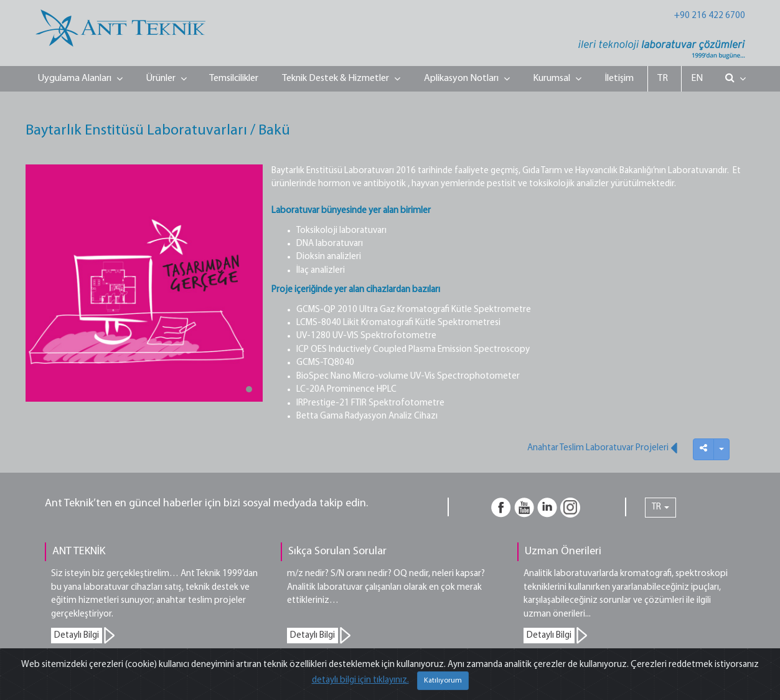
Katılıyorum (443, 681)
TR (663, 78)
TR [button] (660, 507)
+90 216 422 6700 (710, 16)
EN (697, 78)
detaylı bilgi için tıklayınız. (360, 680)
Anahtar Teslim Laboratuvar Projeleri (602, 448)
